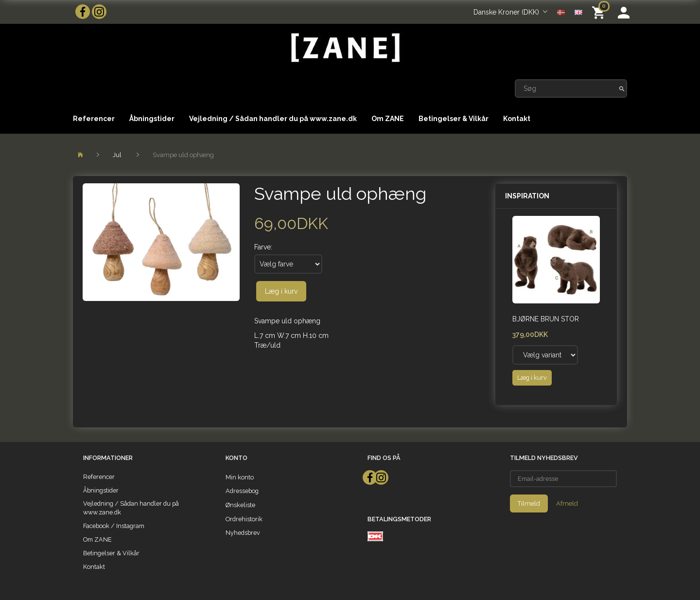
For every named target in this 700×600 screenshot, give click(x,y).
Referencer (94, 119)
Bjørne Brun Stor (546, 319)
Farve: (263, 247)
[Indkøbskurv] (600, 12)
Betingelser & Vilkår (454, 119)
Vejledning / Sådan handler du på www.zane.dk (273, 119)
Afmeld (567, 503)
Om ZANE (388, 119)
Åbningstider (152, 119)
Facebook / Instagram (114, 526)
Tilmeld (529, 503)
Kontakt (517, 119)
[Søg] (622, 88)
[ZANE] (344, 48)
